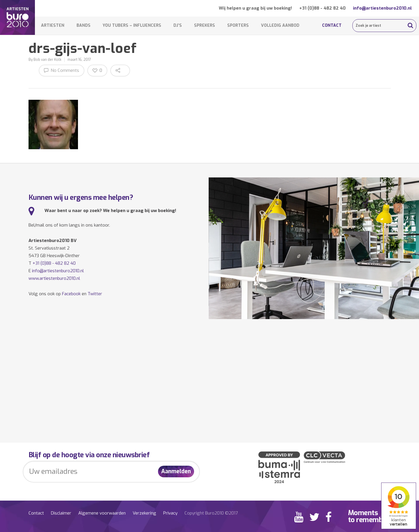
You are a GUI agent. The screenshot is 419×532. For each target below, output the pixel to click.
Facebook (71, 294)
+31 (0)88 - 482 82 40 (322, 8)
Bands (84, 25)
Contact (332, 25)
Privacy (170, 513)
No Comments (62, 70)
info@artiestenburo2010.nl (382, 8)
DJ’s (178, 25)
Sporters (238, 25)
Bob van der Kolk (47, 60)
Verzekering (144, 513)
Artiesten (53, 25)
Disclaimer (61, 513)
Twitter (95, 294)
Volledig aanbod (280, 25)
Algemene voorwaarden (102, 513)
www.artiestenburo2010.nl (54, 278)
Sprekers (205, 25)
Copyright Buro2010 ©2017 (211, 513)
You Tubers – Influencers (132, 25)
